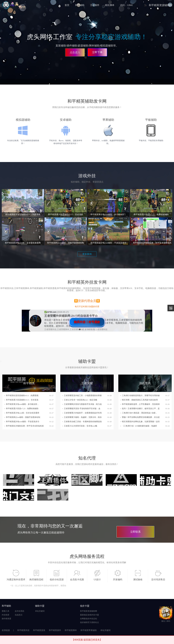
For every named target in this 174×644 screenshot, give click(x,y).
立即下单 (97, 52)
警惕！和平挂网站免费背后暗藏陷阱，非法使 (141, 417)
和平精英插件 (55, 630)
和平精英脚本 (71, 630)
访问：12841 (126, 5)
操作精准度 (6, 619)
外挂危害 (6, 615)
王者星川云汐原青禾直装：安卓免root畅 (81, 426)
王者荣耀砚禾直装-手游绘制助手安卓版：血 (82, 409)
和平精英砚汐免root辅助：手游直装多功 (23, 422)
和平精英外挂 (23, 630)
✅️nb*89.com (51, 312)
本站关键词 (40, 611)
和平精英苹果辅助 (89, 630)
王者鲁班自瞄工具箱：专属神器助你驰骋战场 (83, 422)
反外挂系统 (20, 611)
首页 (67, 5)
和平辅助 (80, 5)
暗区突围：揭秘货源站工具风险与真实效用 (140, 400)
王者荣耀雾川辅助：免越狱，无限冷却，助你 (83, 417)
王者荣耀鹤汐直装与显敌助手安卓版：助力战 (83, 404)
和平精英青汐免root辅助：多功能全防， (23, 404)
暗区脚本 (110, 5)
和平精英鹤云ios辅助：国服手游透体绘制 (23, 417)
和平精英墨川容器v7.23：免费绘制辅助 (22, 409)
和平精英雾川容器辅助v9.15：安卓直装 (22, 400)
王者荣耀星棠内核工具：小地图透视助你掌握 (83, 395)
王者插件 (95, 5)
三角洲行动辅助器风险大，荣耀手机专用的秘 (141, 395)
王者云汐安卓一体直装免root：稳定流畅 (81, 400)
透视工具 (6, 611)
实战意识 (19, 615)
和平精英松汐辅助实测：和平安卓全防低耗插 (25, 426)
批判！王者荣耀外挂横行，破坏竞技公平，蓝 (141, 409)
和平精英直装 (39, 630)
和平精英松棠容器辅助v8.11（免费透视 (22, 395)
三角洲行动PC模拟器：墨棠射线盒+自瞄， (140, 413)
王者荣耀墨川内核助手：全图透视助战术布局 (83, 413)
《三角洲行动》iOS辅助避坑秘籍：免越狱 (139, 426)
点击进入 (75, 52)
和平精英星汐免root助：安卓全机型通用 (23, 413)
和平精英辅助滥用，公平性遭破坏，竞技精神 (141, 404)
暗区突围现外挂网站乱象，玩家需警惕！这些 (141, 422)
